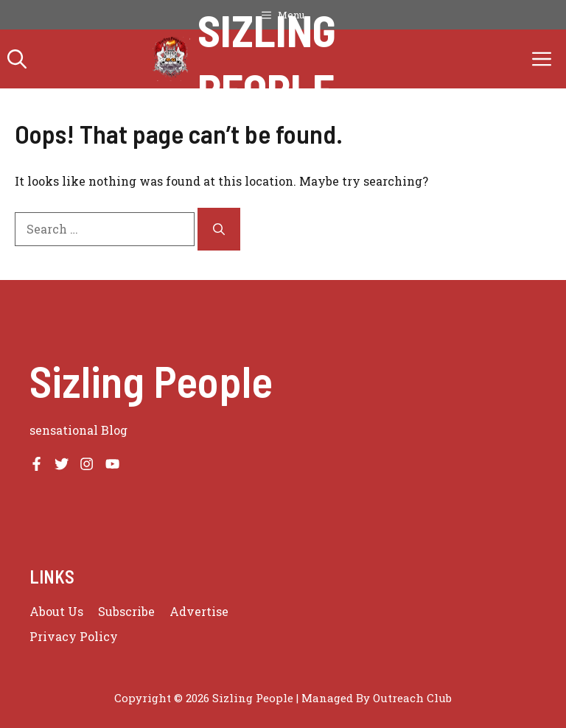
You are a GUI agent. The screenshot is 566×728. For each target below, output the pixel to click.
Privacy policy (74, 636)
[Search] (219, 229)
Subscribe (126, 611)
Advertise (199, 611)
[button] (17, 59)
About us (56, 611)
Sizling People (267, 59)
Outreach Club (412, 698)
